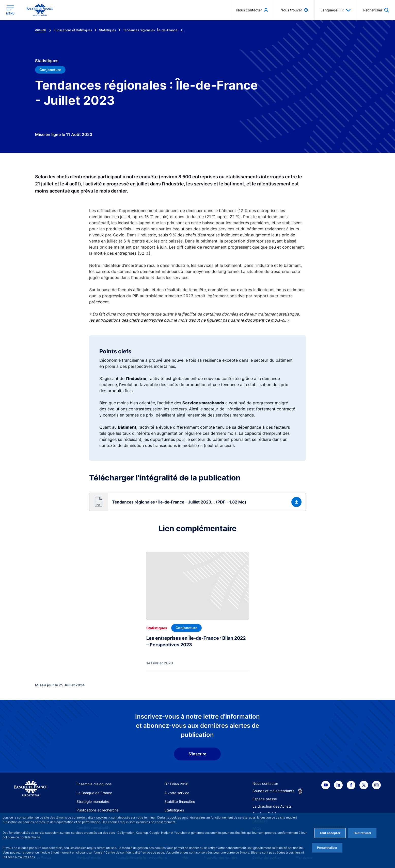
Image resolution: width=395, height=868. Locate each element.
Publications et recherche (98, 810)
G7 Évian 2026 (176, 784)
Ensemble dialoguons (94, 784)
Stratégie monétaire (93, 801)
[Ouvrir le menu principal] (10, 10)
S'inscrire (197, 754)
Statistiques (174, 810)
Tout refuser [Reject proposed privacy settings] (362, 833)
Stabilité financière (180, 801)
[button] (197, 502)
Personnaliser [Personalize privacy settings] (327, 848)
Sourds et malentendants (273, 791)
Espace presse (265, 799)
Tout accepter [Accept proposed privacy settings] (330, 833)
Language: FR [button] (336, 10)
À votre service (177, 793)
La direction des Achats (272, 806)
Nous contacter (265, 783)
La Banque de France (94, 793)
